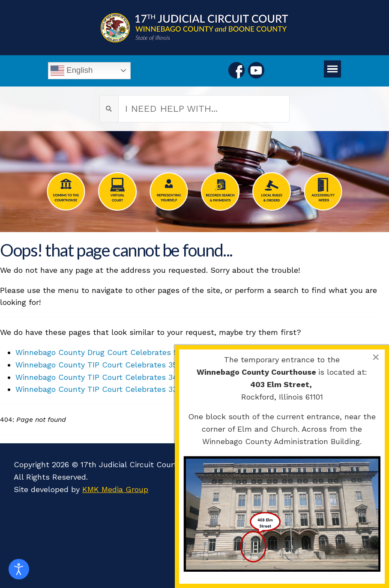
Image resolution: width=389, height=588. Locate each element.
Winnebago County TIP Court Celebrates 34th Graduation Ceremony (142, 377)
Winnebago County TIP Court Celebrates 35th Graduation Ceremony (142, 365)
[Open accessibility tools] (19, 569)
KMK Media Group (115, 489)
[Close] (376, 357)
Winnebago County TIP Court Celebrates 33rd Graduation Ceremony (142, 389)
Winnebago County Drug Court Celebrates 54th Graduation (125, 352)
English (72, 71)
